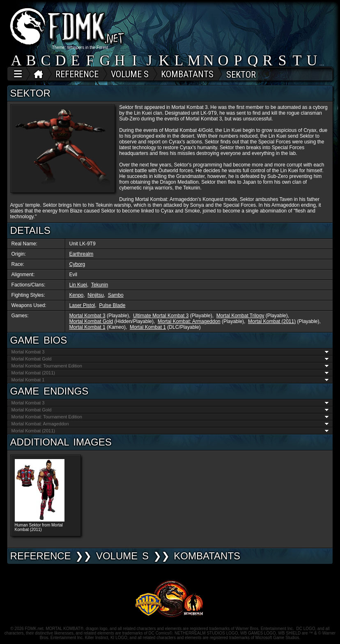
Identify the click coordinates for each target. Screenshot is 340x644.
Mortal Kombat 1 (87, 327)
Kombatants (207, 556)
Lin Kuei (78, 285)
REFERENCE (41, 556)
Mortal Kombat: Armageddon (189, 321)
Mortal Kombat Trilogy (240, 316)
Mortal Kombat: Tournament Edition (170, 366)
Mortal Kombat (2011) (272, 321)
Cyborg (77, 264)
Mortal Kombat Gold (91, 321)
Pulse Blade (112, 305)
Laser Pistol (82, 305)
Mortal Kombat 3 (87, 316)
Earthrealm (82, 254)
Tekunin (100, 285)
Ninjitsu (95, 295)
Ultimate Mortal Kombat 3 (161, 316)
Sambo (116, 295)
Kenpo (77, 295)
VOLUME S (122, 556)
